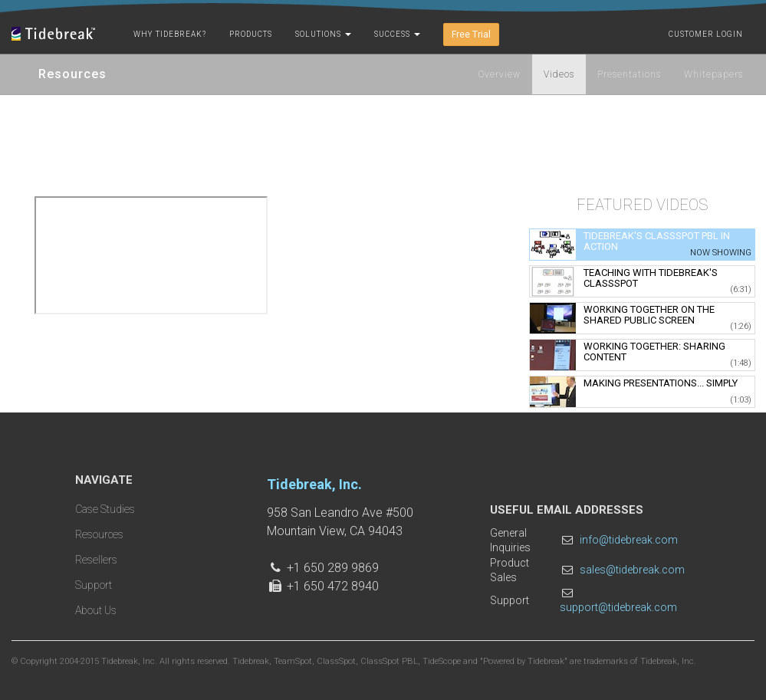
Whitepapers (713, 74)
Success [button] (397, 34)
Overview (500, 74)
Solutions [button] (323, 34)
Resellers (96, 560)
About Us (96, 610)
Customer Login (706, 34)
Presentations (629, 74)
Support (94, 585)
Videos (559, 74)
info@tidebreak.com (629, 540)
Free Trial (471, 35)
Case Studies (105, 509)
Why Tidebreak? (170, 34)
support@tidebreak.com (618, 607)
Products (251, 34)
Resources (99, 534)
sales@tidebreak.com (632, 570)
